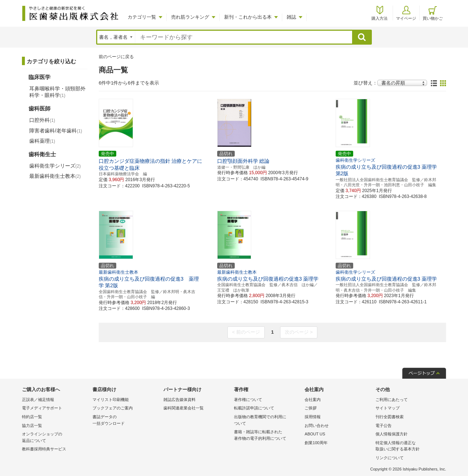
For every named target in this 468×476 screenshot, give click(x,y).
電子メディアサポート (42, 408)
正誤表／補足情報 (38, 400)
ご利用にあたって (392, 400)
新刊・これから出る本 (248, 17)
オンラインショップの (55, 438)
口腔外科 (42, 120)
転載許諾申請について (254, 408)
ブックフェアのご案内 (113, 408)
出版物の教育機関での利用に (267, 421)
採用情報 (313, 417)
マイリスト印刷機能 (111, 400)
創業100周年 (316, 443)
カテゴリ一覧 (142, 17)
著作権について (248, 400)
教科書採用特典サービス (44, 449)
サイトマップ (388, 408)
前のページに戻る (116, 57)
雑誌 (291, 17)
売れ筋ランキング (190, 17)
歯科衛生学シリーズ (55, 166)
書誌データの (126, 421)
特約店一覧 (32, 417)
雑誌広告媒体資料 (180, 400)
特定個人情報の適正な (409, 447)
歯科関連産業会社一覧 (184, 408)
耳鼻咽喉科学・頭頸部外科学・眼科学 (57, 92)
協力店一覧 (32, 426)
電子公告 (384, 426)
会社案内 (313, 400)
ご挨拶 (311, 408)
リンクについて (390, 458)
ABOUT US (315, 434)
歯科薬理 (42, 141)
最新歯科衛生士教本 (55, 176)
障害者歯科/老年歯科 (56, 131)
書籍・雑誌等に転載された (267, 436)
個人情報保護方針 (392, 434)
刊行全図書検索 (390, 417)
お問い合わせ (317, 426)
